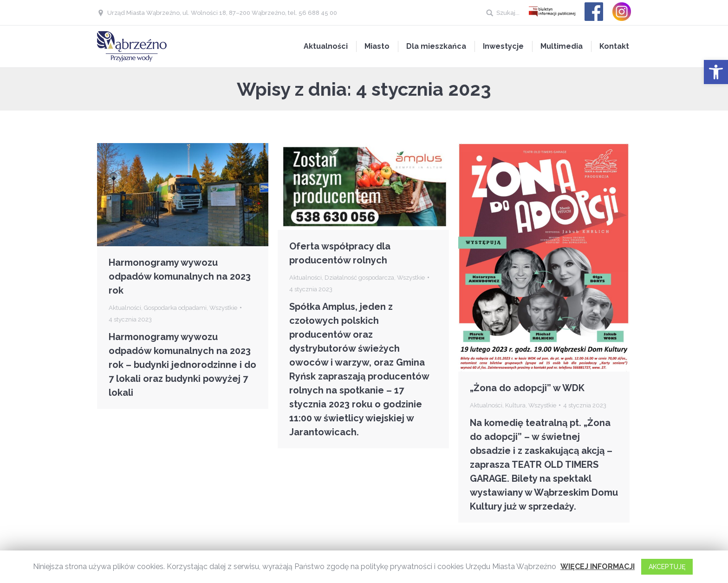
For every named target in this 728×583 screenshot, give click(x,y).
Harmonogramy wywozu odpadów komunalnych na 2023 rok (180, 276)
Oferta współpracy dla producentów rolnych (340, 253)
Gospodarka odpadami (175, 308)
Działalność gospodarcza (359, 278)
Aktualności (125, 308)
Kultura (515, 405)
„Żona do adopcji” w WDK (527, 388)
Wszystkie (223, 308)
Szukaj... (508, 13)
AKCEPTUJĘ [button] (667, 567)
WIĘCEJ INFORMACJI (598, 567)
